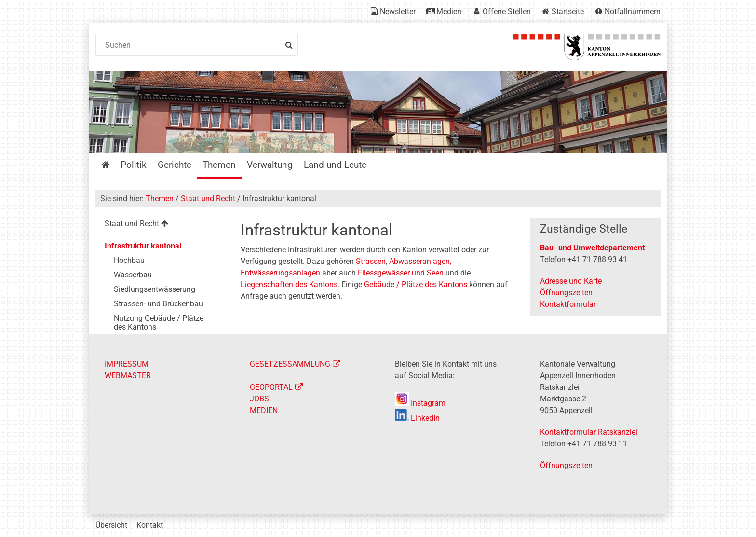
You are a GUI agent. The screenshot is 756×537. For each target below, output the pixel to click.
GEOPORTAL (271, 387)
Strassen (371, 261)
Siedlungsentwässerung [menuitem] (155, 289)
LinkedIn (417, 418)
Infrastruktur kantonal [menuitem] (143, 246)
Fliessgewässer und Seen (401, 273)
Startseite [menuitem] (113, 165)
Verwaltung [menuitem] (270, 165)
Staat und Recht (208, 199)
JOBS (259, 399)
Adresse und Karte (571, 281)
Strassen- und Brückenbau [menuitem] (158, 304)
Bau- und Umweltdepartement (592, 248)
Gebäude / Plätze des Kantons (416, 284)
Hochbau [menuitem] (129, 260)
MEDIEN (264, 410)
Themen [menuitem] (219, 165)
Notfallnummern (633, 11)
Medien (449, 11)
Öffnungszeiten (566, 293)
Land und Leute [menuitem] (335, 165)
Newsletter (398, 11)
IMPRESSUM (127, 364)
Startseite (568, 11)
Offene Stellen (507, 11)
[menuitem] (160, 225)
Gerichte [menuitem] (175, 165)
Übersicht (111, 525)
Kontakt (150, 525)
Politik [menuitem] (134, 165)
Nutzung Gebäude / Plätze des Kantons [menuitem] (159, 323)
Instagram (420, 403)
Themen (160, 199)
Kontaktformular (568, 304)
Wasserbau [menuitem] (133, 275)
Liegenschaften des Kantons (289, 284)
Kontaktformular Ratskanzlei (589, 432)
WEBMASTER (128, 376)
